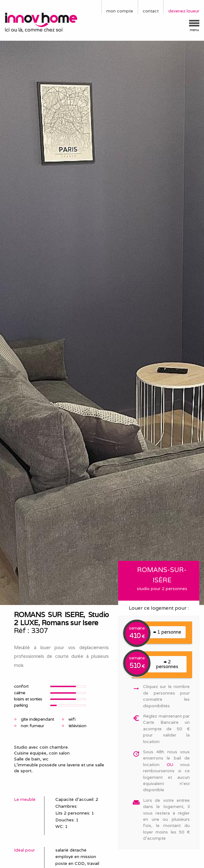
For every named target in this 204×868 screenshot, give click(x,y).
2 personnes (167, 664)
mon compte (120, 11)
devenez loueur (184, 11)
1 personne (167, 632)
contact (151, 11)
